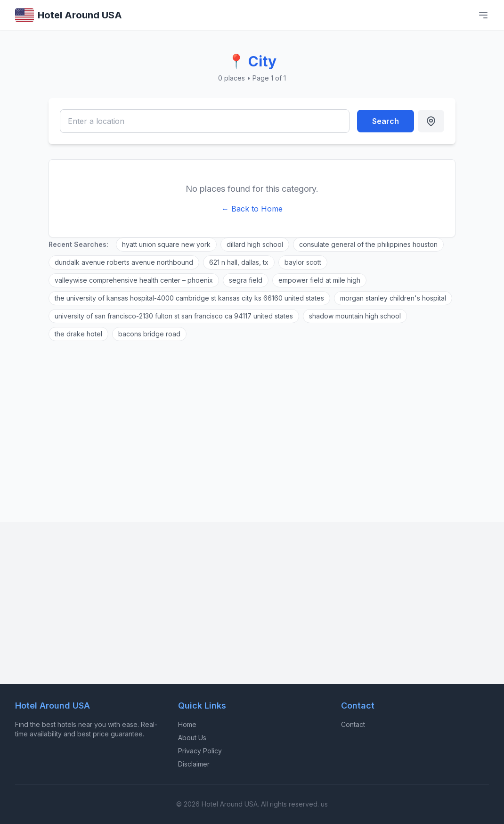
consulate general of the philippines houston (368, 244)
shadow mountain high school (355, 316)
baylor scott (303, 262)
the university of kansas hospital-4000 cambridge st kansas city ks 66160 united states (189, 298)
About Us (192, 738)
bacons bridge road (149, 334)
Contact (353, 724)
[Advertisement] (252, 426)
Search (386, 121)
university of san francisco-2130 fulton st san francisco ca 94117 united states (174, 316)
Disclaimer (194, 764)
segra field (246, 280)
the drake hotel (78, 334)
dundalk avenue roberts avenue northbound (124, 262)
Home (187, 724)
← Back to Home (252, 209)
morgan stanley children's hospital (393, 298)
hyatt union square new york (166, 244)
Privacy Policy (200, 751)
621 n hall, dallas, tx (239, 262)
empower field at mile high (319, 280)
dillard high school (255, 244)
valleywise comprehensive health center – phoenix (134, 280)
